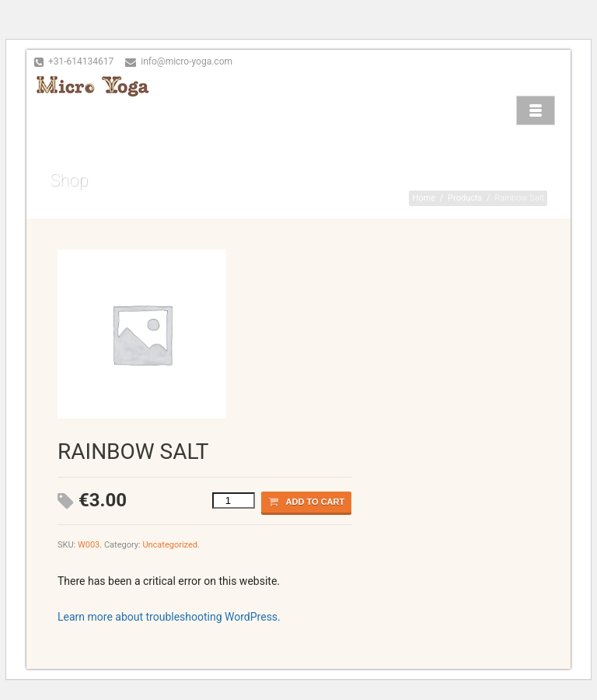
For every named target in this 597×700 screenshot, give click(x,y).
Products (465, 198)
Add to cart (307, 502)
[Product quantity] (234, 500)
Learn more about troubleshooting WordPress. (169, 617)
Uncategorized (170, 545)
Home (424, 198)
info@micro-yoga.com (187, 61)
